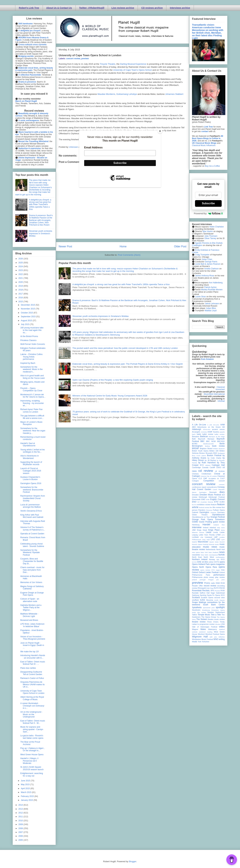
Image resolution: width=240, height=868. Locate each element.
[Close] (160, 131)
